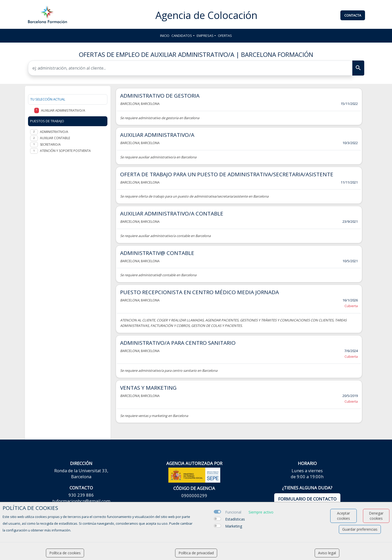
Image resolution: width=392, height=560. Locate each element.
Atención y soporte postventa (65, 151)
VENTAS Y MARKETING (148, 388)
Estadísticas (235, 519)
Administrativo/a (54, 132)
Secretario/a (50, 144)
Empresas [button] (205, 36)
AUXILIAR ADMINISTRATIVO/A (157, 135)
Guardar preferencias (360, 529)
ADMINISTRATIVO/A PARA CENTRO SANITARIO (178, 343)
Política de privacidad (196, 553)
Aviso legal (327, 553)
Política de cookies (65, 553)
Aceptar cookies (343, 516)
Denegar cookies (376, 516)
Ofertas (225, 36)
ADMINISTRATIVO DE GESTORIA (160, 96)
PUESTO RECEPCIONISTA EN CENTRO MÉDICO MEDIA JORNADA (200, 292)
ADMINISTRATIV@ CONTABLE (157, 253)
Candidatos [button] (182, 36)
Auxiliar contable (55, 138)
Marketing (234, 526)
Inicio (165, 36)
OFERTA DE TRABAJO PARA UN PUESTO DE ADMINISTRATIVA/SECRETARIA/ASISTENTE (227, 174)
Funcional (233, 512)
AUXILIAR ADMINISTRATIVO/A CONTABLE (172, 213)
